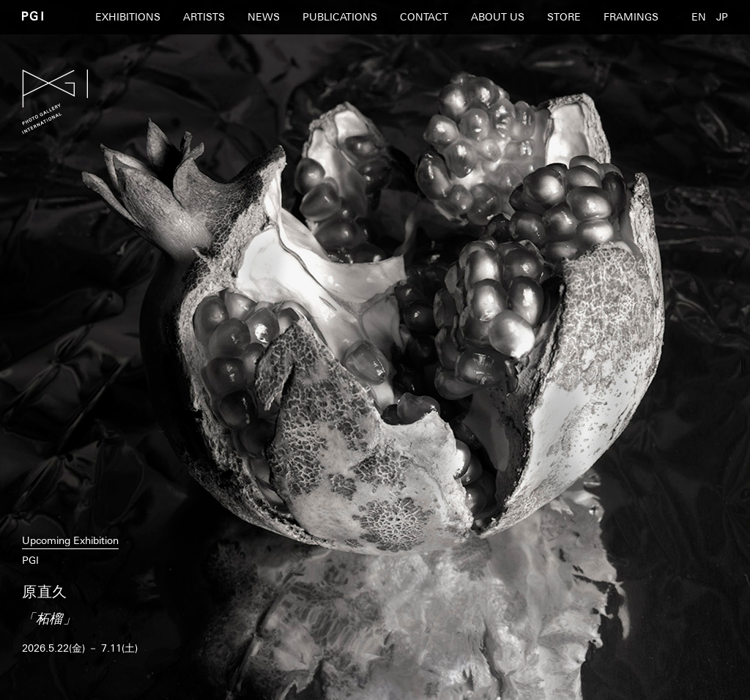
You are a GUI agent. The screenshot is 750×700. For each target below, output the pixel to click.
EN (699, 17)
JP (722, 17)
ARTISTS (204, 17)
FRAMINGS (631, 17)
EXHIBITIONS (128, 17)
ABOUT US (498, 17)
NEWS (264, 17)
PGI (33, 16)
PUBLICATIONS (340, 17)
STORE (564, 17)
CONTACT (424, 17)
